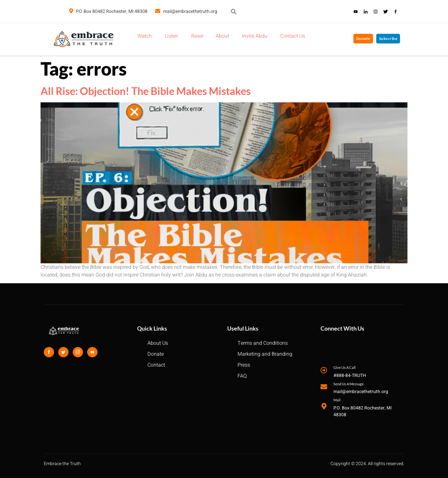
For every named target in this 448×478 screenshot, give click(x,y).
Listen (172, 36)
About (222, 36)
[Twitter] (63, 352)
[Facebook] (49, 352)
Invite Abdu (255, 36)
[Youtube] (92, 352)
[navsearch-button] (234, 11)
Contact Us (293, 36)
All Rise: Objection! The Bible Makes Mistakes (146, 91)
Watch (145, 36)
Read (197, 36)
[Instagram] (78, 352)
